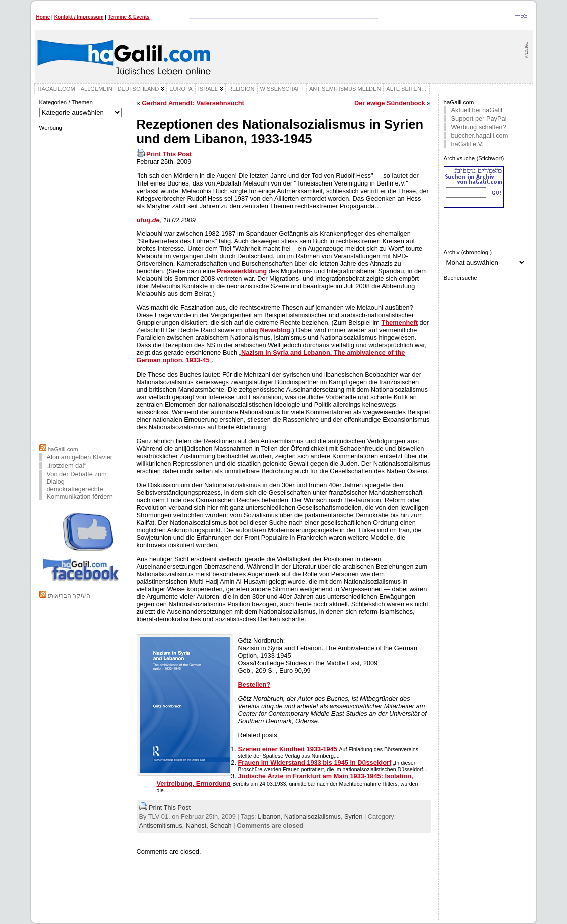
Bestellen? (254, 685)
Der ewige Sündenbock (390, 103)
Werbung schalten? (479, 127)
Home (43, 17)
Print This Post (169, 154)
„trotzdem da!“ (67, 466)
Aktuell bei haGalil (477, 110)
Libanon (269, 816)
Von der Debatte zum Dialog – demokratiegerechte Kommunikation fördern (80, 485)
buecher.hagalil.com (480, 136)
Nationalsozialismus (313, 816)
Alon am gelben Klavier (80, 457)
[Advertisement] (81, 286)
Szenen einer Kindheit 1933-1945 (288, 749)
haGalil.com (63, 449)
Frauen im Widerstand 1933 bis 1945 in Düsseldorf (315, 762)
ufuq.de (148, 220)
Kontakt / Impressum (79, 17)
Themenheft (399, 323)
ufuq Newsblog (267, 330)
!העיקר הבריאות (69, 596)
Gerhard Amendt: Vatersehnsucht (193, 103)
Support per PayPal (479, 119)
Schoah (220, 825)
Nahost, (198, 825)
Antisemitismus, (163, 825)
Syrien (353, 816)
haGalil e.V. (467, 144)
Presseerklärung (242, 271)
